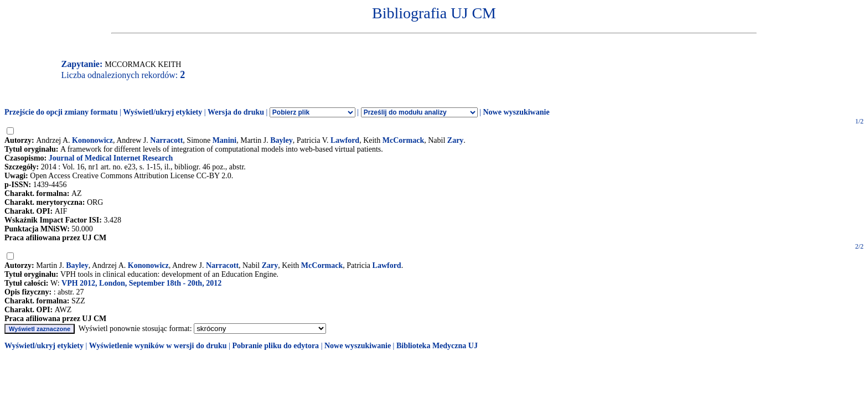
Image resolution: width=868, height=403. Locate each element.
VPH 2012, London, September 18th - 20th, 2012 (141, 283)
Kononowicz (92, 140)
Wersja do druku (236, 112)
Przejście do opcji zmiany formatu (61, 112)
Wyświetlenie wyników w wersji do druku (158, 346)
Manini (225, 140)
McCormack (403, 140)
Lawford (345, 140)
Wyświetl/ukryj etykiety (162, 112)
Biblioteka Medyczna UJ (437, 346)
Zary (456, 140)
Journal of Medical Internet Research (111, 158)
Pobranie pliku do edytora (275, 346)
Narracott (166, 140)
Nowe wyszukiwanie (516, 112)
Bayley (281, 140)
